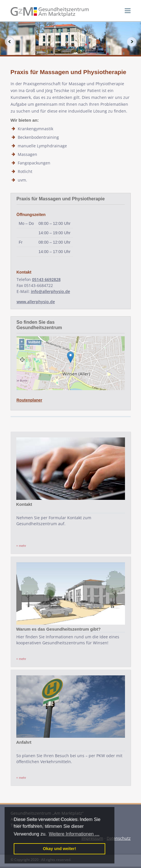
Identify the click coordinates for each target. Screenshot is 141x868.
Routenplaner (29, 400)
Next (134, 42)
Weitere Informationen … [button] (74, 834)
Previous (7, 42)
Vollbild (34, 342)
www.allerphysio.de (36, 302)
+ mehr (21, 546)
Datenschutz (119, 838)
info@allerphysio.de (50, 291)
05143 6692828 (46, 279)
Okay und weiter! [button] (59, 849)
